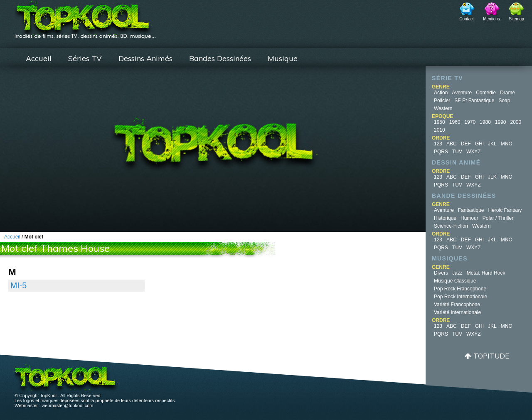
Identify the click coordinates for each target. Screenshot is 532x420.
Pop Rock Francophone (460, 289)
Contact (466, 19)
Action (441, 93)
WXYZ (474, 152)
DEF (466, 144)
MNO (507, 144)
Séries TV (85, 58)
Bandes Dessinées (220, 58)
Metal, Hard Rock (486, 273)
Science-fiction (451, 226)
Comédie (486, 93)
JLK (492, 177)
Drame (507, 93)
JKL (492, 144)
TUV (457, 152)
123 (438, 144)
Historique (445, 218)
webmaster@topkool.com (67, 405)
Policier (442, 101)
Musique (283, 58)
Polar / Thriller (498, 218)
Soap (504, 101)
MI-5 (18, 285)
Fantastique (471, 210)
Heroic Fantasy (505, 210)
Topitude (491, 356)
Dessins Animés (145, 58)
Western (443, 108)
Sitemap (516, 19)
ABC (452, 144)
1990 (501, 122)
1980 (485, 122)
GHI (479, 144)
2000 (516, 122)
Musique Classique (455, 281)
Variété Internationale (457, 312)
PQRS (441, 152)
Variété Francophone (457, 305)
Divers (441, 273)
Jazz (457, 273)
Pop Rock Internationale (461, 297)
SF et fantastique (474, 101)
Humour (469, 218)
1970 (470, 122)
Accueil (39, 58)
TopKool (85, 17)
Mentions (491, 19)
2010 (440, 130)
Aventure (462, 93)
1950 (440, 122)
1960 (455, 122)
